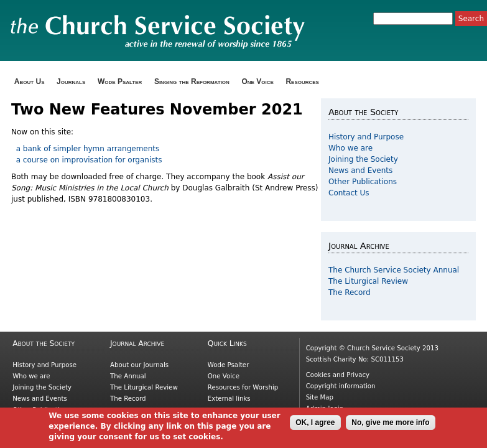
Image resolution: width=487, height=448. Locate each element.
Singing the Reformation (192, 82)
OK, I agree (315, 426)
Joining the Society (363, 159)
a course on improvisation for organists (86, 160)
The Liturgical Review (368, 281)
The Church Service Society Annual (394, 270)
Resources (302, 82)
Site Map (320, 397)
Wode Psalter (120, 82)
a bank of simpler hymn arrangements (86, 149)
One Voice (257, 82)
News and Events (360, 170)
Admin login (325, 408)
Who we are (350, 148)
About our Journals (139, 365)
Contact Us (349, 193)
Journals (71, 82)
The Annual (128, 376)
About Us (30, 82)
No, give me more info (390, 426)
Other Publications (363, 182)
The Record (350, 292)
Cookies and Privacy (338, 375)
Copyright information (341, 386)
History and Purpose (366, 137)
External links (229, 399)
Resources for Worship (243, 387)
